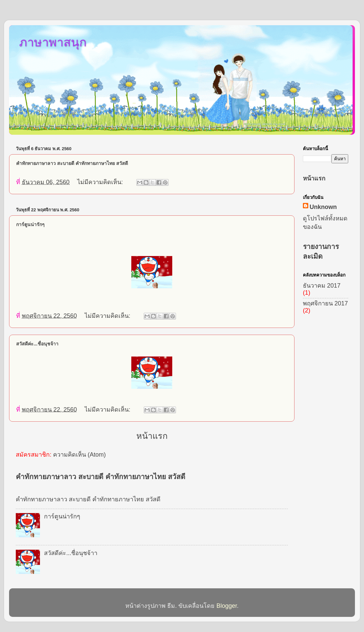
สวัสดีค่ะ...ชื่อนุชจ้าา (37, 344)
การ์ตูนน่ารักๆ (30, 224)
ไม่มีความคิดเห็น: (101, 182)
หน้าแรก (152, 436)
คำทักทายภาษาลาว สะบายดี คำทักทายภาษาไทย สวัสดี (72, 163)
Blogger (226, 606)
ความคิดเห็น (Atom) (79, 455)
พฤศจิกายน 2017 (325, 303)
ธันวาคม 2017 (322, 286)
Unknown (323, 207)
